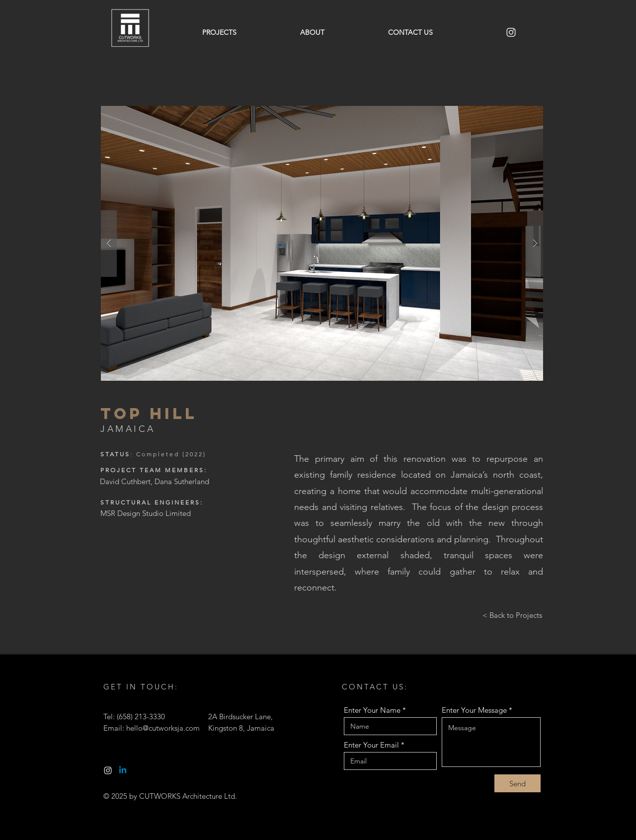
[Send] (517, 783)
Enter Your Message (474, 710)
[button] (322, 243)
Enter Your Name (372, 710)
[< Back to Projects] (512, 615)
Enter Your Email (371, 745)
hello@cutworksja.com (163, 728)
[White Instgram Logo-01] (108, 770)
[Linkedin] (123, 770)
